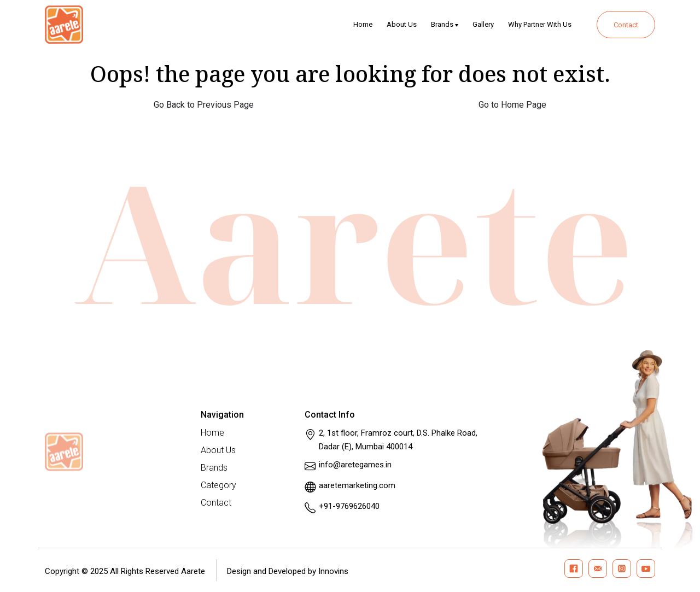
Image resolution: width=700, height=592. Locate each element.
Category (218, 485)
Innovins (333, 571)
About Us (402, 24)
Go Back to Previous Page (204, 105)
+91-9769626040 (349, 506)
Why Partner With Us (540, 24)
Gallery (483, 24)
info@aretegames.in (355, 465)
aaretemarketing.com (357, 485)
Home (363, 24)
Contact (626, 25)
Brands (442, 24)
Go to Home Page (512, 105)
